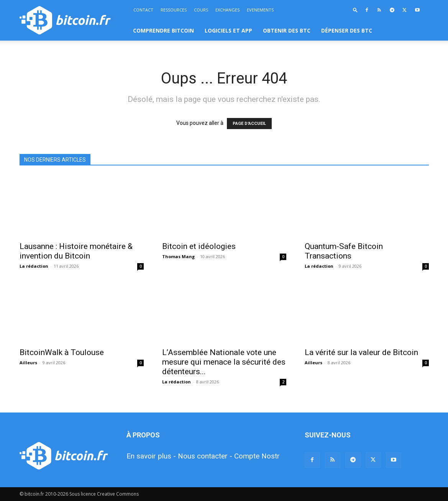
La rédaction (34, 266)
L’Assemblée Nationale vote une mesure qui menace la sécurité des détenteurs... (224, 362)
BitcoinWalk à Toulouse (62, 352)
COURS (201, 10)
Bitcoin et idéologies (199, 246)
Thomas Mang (178, 256)
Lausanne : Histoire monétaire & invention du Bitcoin (76, 251)
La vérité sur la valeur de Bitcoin (361, 352)
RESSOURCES (174, 10)
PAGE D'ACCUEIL (249, 124)
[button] (355, 10)
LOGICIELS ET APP (228, 30)
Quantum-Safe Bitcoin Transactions (344, 251)
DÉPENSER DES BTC (347, 30)
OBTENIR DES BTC (287, 30)
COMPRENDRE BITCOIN (163, 30)
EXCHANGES (227, 10)
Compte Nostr (257, 456)
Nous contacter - (205, 456)
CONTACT (143, 10)
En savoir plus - (151, 456)
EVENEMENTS (260, 10)
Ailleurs (28, 363)
